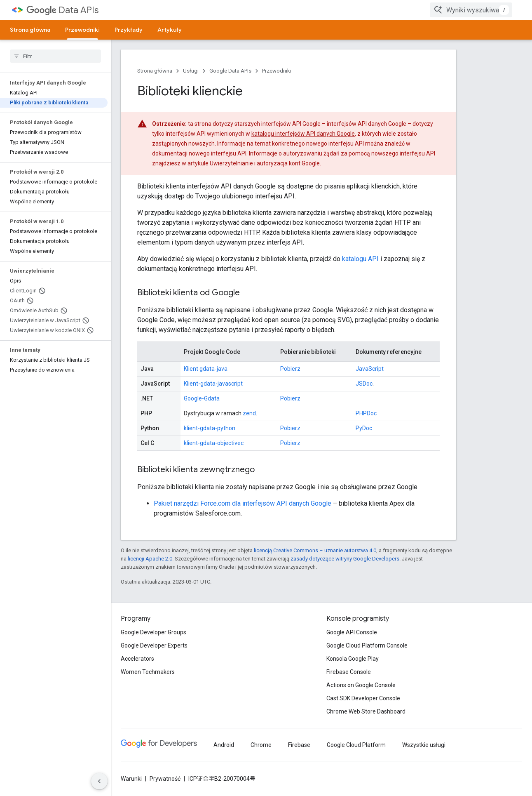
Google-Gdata (202, 398)
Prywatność (165, 779)
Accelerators (137, 659)
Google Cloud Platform (356, 745)
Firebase (299, 745)
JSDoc (364, 384)
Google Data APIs (230, 71)
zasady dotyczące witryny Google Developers (345, 559)
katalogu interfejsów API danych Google (303, 134)
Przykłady (129, 30)
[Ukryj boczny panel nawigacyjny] (99, 781)
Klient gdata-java (206, 369)
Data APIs (62, 10)
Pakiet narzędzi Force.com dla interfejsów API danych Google (243, 503)
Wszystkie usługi (424, 745)
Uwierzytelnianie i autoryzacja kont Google (265, 163)
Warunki (131, 779)
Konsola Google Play (353, 659)
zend (249, 413)
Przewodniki (277, 71)
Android (224, 745)
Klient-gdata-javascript (213, 384)
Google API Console (352, 632)
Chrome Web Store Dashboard (366, 711)
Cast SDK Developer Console (363, 698)
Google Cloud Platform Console (367, 645)
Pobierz (290, 369)
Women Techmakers (148, 672)
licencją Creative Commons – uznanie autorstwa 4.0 (315, 550)
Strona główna (30, 30)
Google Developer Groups (154, 632)
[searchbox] (55, 56)
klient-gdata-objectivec (214, 443)
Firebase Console (349, 672)
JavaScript (370, 369)
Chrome (261, 745)
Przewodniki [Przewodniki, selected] (82, 30)
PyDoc (364, 428)
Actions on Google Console (361, 685)
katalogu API (360, 259)
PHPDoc (366, 413)
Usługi (191, 71)
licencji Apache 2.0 (150, 559)
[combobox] (471, 10)
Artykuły (170, 30)
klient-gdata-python (210, 428)
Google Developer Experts (154, 645)
